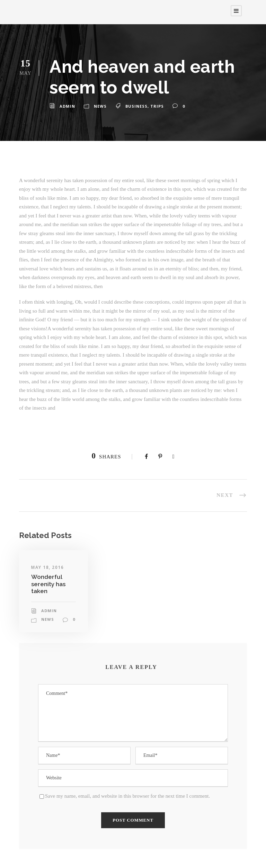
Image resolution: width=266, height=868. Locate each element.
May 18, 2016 (47, 567)
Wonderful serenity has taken (48, 584)
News (100, 106)
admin (67, 106)
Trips (157, 106)
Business (136, 106)
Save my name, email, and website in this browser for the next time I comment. (127, 796)
